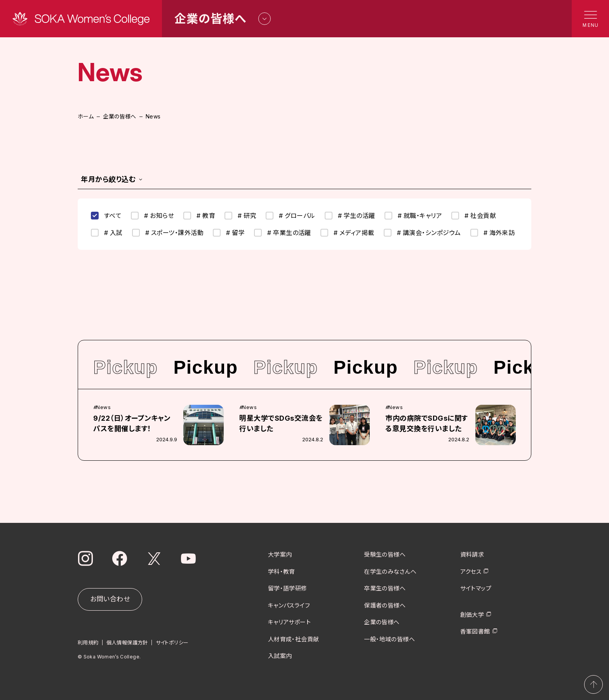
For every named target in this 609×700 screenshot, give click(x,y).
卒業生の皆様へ (385, 588)
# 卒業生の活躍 (283, 233)
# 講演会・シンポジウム (422, 233)
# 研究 (240, 216)
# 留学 (229, 233)
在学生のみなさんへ (390, 571)
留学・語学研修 (288, 588)
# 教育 (199, 216)
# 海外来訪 (493, 233)
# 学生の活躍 (350, 216)
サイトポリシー (172, 643)
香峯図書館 (475, 631)
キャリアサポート (290, 622)
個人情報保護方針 (127, 643)
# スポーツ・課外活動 (168, 233)
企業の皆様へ (120, 116)
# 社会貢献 (474, 216)
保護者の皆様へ (385, 605)
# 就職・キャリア (413, 216)
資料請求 (472, 555)
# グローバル (290, 216)
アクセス (471, 571)
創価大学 (472, 614)
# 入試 (107, 233)
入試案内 (280, 656)
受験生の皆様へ (385, 555)
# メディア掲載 (347, 233)
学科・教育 (282, 571)
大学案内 (280, 555)
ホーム (86, 116)
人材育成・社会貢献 (294, 639)
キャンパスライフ (289, 605)
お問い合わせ (110, 599)
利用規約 (88, 643)
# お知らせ (152, 216)
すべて (106, 216)
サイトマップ (476, 588)
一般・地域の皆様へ (389, 639)
